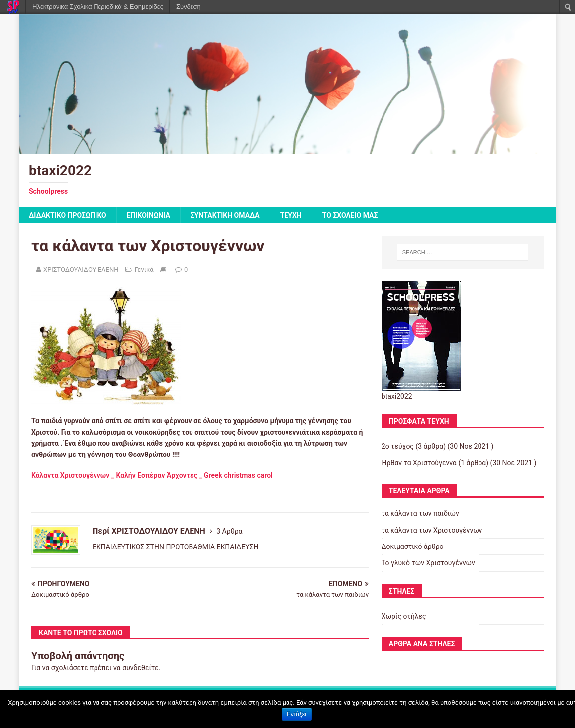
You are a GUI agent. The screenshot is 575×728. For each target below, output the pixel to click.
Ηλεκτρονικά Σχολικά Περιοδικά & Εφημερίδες (98, 7)
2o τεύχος (398, 446)
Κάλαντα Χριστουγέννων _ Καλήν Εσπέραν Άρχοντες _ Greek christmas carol (152, 475)
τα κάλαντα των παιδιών (420, 513)
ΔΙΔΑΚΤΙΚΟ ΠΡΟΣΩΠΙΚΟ (68, 215)
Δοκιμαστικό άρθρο (413, 546)
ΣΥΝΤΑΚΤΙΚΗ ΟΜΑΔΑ (225, 215)
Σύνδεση (189, 7)
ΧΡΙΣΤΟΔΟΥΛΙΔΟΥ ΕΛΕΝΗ (81, 269)
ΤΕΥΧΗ (291, 215)
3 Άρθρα (229, 531)
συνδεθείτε (141, 668)
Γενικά (144, 269)
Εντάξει (297, 714)
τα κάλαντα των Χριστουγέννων (432, 530)
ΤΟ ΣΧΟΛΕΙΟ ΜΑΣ (350, 215)
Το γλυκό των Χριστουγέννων (428, 563)
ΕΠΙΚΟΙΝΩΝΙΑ (148, 215)
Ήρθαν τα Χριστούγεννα (419, 463)
